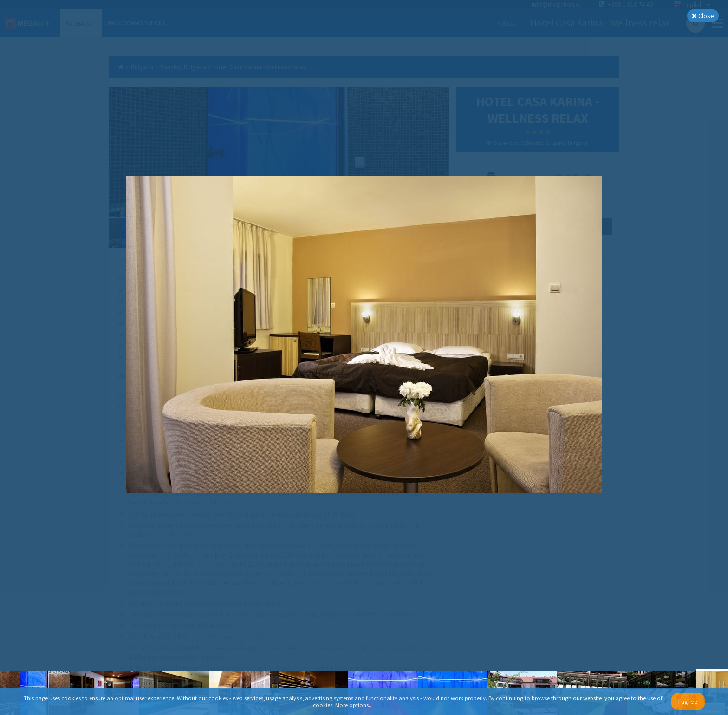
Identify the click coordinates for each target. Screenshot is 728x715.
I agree (688, 702)
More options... (354, 705)
